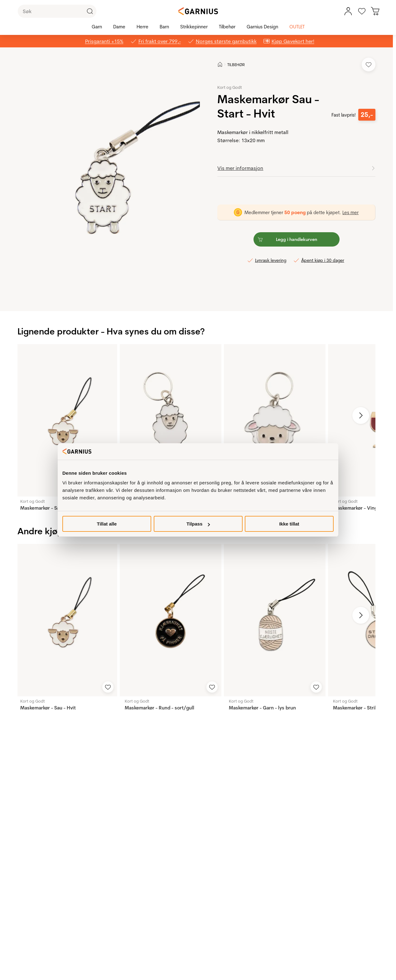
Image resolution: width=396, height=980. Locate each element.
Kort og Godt (230, 87)
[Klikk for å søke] (90, 11)
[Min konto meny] (348, 11)
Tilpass (198, 524)
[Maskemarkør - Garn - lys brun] (275, 620)
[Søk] (57, 11)
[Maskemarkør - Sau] (171, 420)
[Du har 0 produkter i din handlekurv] (375, 11)
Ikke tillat (289, 524)
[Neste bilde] (361, 416)
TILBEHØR (236, 65)
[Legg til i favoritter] (369, 65)
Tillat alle (107, 524)
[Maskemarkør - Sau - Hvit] (66, 420)
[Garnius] (198, 11)
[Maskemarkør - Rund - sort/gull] (171, 620)
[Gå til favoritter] (362, 11)
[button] (105, 179)
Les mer (350, 212)
